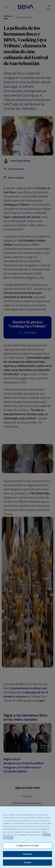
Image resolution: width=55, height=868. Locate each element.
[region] (27, 837)
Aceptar (27, 862)
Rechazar (27, 854)
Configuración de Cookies (27, 846)
